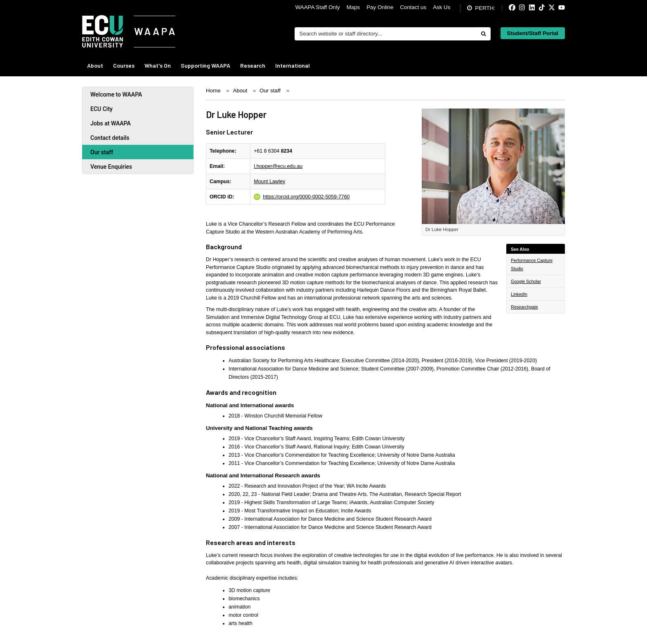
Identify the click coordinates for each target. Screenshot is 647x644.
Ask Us (442, 7)
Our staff (102, 152)
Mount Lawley (269, 182)
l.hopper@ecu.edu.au (278, 166)
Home (213, 91)
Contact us (413, 7)
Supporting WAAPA (205, 65)
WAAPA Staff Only (318, 7)
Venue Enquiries (111, 167)
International (293, 65)
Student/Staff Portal (533, 33)
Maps (353, 7)
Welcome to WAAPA (116, 94)
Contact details (110, 138)
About (95, 65)
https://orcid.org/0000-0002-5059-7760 (306, 197)
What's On (158, 65)
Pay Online (380, 7)
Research (253, 65)
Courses (124, 65)
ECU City (102, 109)
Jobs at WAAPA (111, 123)
